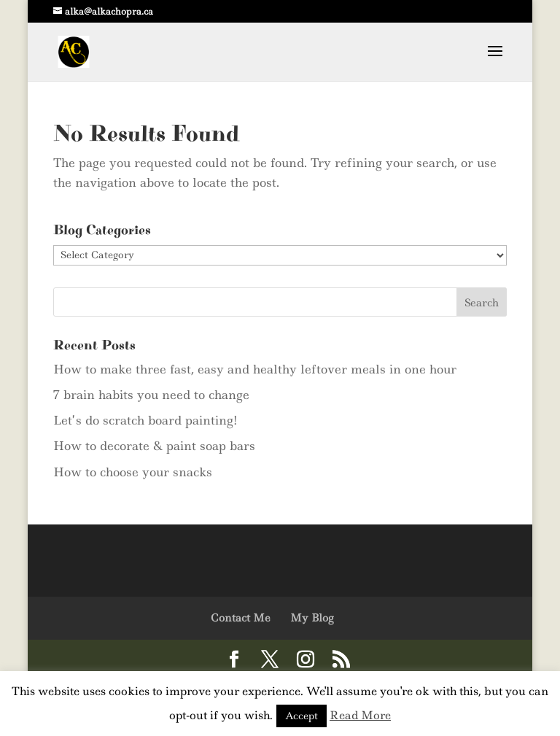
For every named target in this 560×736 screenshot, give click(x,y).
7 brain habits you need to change (151, 395)
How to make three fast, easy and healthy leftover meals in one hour (255, 369)
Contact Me (241, 618)
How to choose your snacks (133, 472)
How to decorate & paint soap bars (154, 446)
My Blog (312, 618)
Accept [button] (302, 716)
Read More (360, 715)
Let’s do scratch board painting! (145, 420)
